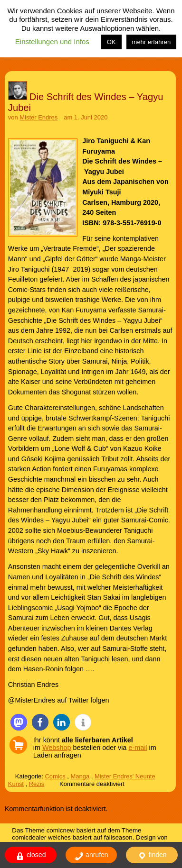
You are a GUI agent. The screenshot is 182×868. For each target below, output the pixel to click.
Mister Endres (38, 117)
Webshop (57, 748)
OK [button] (111, 42)
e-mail (138, 748)
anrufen (91, 856)
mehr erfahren (152, 42)
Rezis (37, 784)
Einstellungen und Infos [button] (52, 41)
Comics (55, 776)
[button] (19, 722)
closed (30, 856)
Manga (80, 776)
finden (152, 856)
